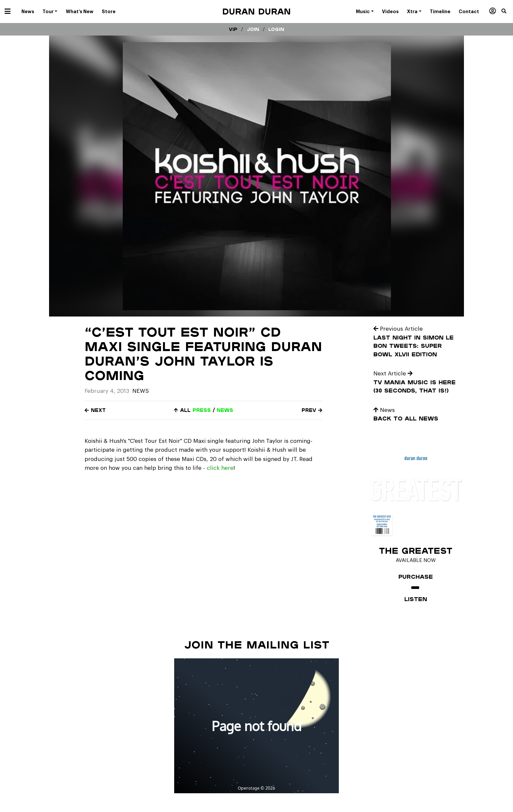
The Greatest (416, 550)
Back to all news (406, 418)
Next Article (393, 374)
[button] (507, 12)
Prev (312, 410)
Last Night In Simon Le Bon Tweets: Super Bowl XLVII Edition (414, 346)
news (225, 410)
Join (253, 29)
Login (276, 29)
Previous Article (398, 329)
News (141, 391)
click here (220, 468)
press (202, 410)
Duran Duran (256, 11)
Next (95, 410)
